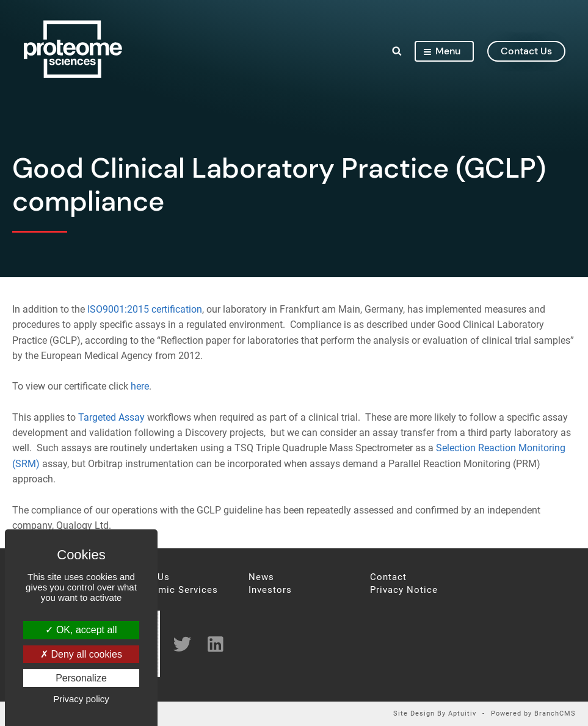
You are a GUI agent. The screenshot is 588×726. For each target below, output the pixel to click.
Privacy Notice (404, 590)
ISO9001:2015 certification (145, 309)
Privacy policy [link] (81, 699)
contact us (526, 51)
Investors (270, 590)
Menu (441, 51)
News (261, 577)
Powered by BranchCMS (533, 714)
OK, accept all (81, 630)
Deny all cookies (81, 654)
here (140, 386)
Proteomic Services (172, 590)
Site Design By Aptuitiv (435, 714)
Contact (388, 577)
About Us (148, 577)
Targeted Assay (111, 417)
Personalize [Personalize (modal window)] (81, 678)
